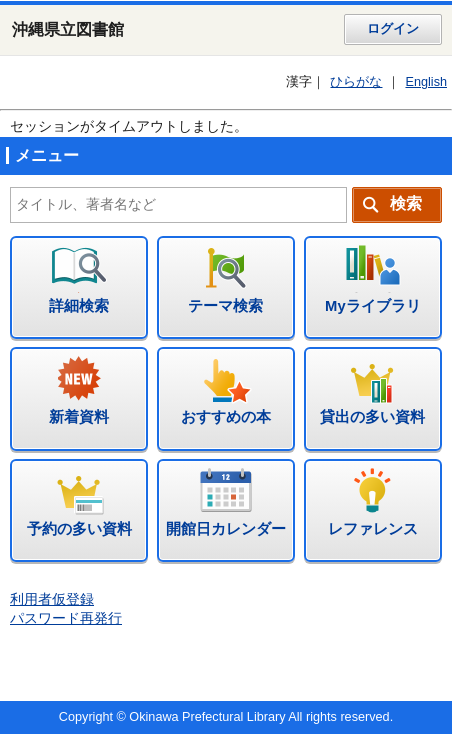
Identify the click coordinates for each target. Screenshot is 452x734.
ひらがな (356, 82)
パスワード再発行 (66, 618)
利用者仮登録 (52, 599)
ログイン (393, 29)
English (426, 82)
